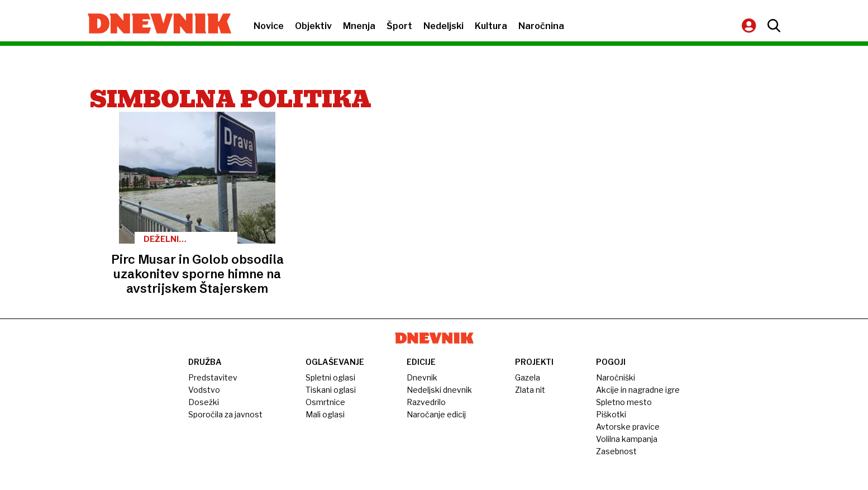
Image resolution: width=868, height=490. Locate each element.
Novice (269, 26)
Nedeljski (443, 26)
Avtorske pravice (628, 427)
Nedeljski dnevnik (439, 390)
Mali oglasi (325, 414)
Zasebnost (616, 451)
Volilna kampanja (627, 439)
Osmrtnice (325, 402)
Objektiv (313, 26)
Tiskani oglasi (331, 390)
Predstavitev (213, 377)
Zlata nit (530, 390)
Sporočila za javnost (225, 414)
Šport (399, 26)
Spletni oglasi (330, 377)
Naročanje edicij (436, 414)
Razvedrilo (426, 402)
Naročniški (616, 377)
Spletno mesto (624, 402)
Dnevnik (422, 377)
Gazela (528, 377)
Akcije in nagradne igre (638, 390)
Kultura (491, 26)
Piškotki (611, 414)
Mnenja (359, 26)
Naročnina (541, 26)
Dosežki (204, 402)
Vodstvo (204, 390)
